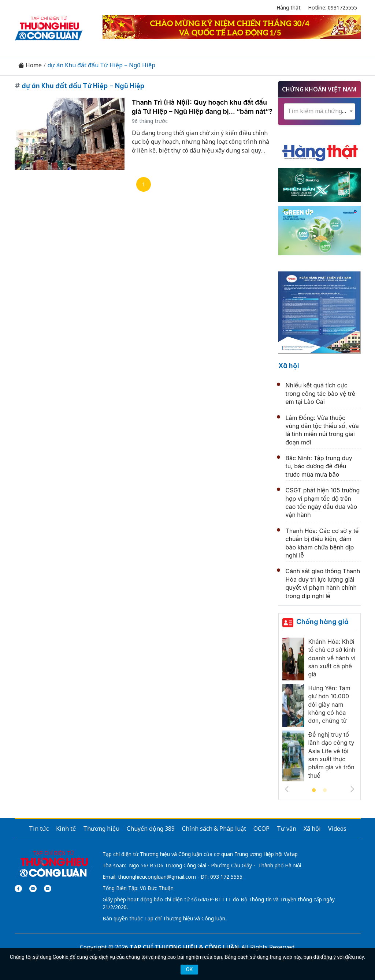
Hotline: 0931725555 (333, 7)
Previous (287, 789)
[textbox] (320, 111)
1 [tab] (314, 791)
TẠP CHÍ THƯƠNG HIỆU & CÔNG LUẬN (184, 947)
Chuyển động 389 (151, 829)
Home (30, 65)
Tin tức (39, 829)
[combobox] (320, 111)
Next (352, 789)
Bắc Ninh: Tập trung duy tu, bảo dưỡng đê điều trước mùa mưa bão (319, 466)
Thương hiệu (101, 829)
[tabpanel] (320, 711)
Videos (337, 829)
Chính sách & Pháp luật (214, 829)
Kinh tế (66, 829)
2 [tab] (325, 791)
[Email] (48, 889)
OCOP (261, 829)
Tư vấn (287, 829)
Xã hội (289, 366)
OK (189, 969)
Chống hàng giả (322, 622)
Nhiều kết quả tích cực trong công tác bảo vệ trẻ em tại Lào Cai (321, 393)
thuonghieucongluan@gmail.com (157, 877)
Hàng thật (289, 7)
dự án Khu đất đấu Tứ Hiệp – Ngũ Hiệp (101, 65)
